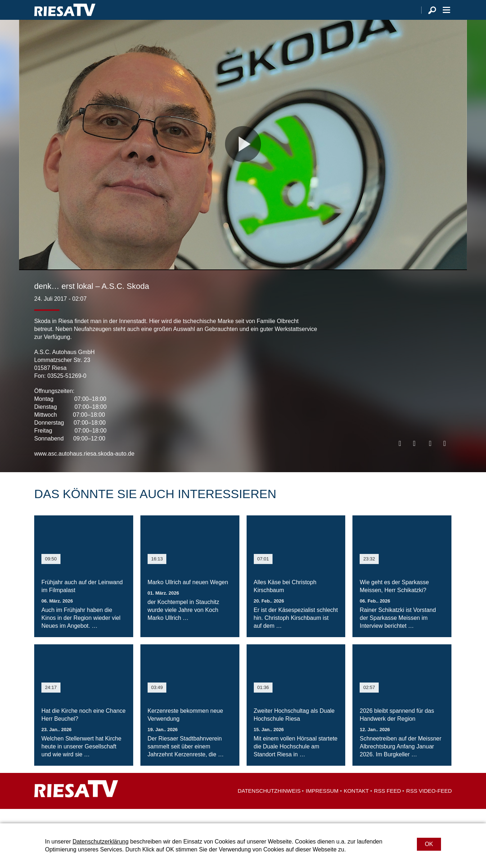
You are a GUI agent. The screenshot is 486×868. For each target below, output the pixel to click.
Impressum (322, 805)
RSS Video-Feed (429, 805)
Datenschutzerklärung (100, 842)
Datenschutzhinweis (269, 805)
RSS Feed (388, 805)
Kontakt (356, 805)
